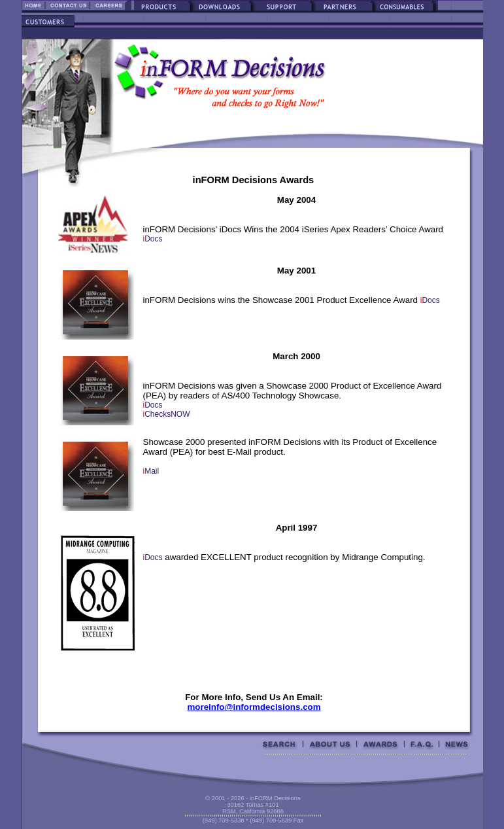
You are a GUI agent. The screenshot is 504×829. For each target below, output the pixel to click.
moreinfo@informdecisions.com (254, 707)
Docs (153, 239)
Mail (151, 471)
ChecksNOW (167, 414)
